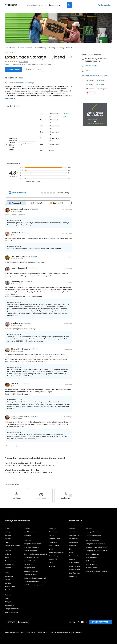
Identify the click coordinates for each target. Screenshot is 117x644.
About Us (72, 531)
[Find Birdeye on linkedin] (74, 621)
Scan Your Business (93, 554)
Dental (52, 535)
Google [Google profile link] (90, 81)
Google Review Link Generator (96, 550)
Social (7, 557)
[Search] (69, 5)
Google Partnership (12, 608)
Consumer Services (27, 48)
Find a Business (91, 557)
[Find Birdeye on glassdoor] (86, 621)
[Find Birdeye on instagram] (78, 621)
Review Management (31, 547)
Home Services (54, 545)
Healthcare (53, 542)
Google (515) (36, 203)
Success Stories (75, 562)
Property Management (57, 552)
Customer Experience (31, 581)
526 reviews (23, 61)
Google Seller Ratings (13, 545)
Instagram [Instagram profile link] (102, 89)
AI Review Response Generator (97, 547)
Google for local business (33, 543)
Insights (8, 583)
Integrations (9, 605)
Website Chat (29, 564)
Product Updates (75, 555)
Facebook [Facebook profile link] (101, 81)
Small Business (29, 531)
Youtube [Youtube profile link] (90, 89)
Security (34, 632)
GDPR (40, 632)
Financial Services (55, 538)
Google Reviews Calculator (95, 543)
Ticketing (8, 589)
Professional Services (93, 535)
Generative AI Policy (61, 632)
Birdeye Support (92, 564)
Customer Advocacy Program (96, 571)
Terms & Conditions (12, 632)
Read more (10, 98)
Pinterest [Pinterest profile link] (90, 93)
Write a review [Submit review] (14, 69)
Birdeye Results (75, 569)
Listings (8, 531)
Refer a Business (92, 567)
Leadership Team (75, 535)
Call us (88, 71)
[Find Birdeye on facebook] (66, 621)
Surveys (8, 579)
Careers (72, 559)
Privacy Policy (25, 632)
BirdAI (7, 598)
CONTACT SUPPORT (101, 621)
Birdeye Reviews (75, 566)
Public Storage (54, 555)
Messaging (9, 576)
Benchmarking (10, 586)
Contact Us (73, 576)
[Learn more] (95, 114)
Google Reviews (29, 567)
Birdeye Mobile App (12, 612)
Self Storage (42, 48)
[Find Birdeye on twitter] (70, 621)
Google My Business (31, 571)
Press (71, 552)
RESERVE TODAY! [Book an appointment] (33, 69)
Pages (7, 542)
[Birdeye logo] (12, 5)
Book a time (73, 542)
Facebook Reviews (30, 574)
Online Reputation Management (35, 554)
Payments (9, 567)
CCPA (51, 632)
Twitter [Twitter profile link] (90, 85)
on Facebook (34, 209)
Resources (73, 545)
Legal (51, 549)
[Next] (70, 495)
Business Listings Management (35, 578)
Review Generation (30, 550)
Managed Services (92, 531)
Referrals (8, 538)
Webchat (8, 554)
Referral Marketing (30, 560)
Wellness (52, 566)
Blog (71, 549)
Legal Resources (75, 573)
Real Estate (53, 559)
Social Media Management (33, 584)
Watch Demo (74, 538)
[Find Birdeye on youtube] (82, 621)
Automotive (53, 531)
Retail (51, 562)
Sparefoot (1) (55, 203)
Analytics (8, 601)
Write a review (105, 5)
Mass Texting (10, 564)
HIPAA (45, 632)
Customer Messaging (31, 557)
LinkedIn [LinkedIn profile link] (100, 85)
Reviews (8, 535)
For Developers (91, 560)
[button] (17, 445)
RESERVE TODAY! (91, 66)
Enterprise (27, 535)
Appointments (10, 560)
